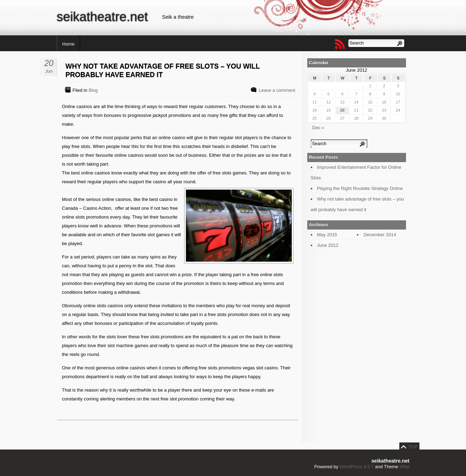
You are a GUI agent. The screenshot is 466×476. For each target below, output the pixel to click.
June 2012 (328, 245)
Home (69, 44)
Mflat (404, 467)
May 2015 (327, 235)
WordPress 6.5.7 (357, 467)
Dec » (318, 128)
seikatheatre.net (102, 17)
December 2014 (380, 235)
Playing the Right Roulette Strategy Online (360, 188)
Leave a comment (277, 90)
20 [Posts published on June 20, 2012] (342, 110)
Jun (49, 71)
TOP (413, 447)
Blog (93, 90)
